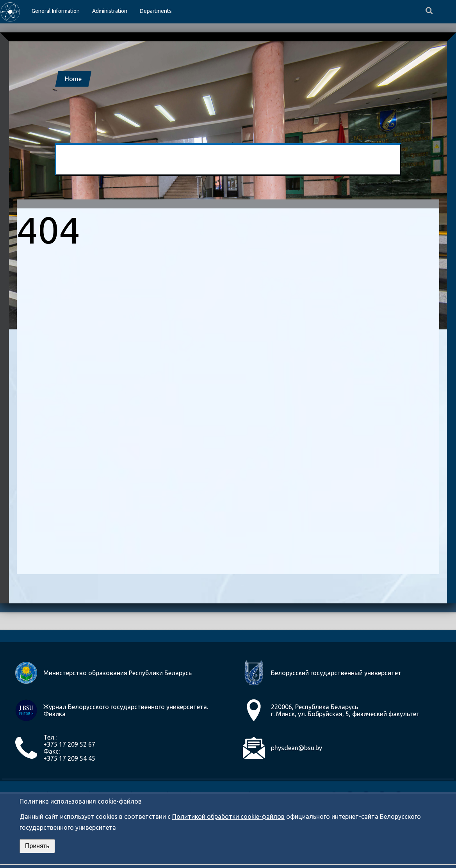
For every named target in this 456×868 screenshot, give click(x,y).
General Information (56, 11)
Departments (156, 11)
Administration (110, 11)
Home (73, 79)
